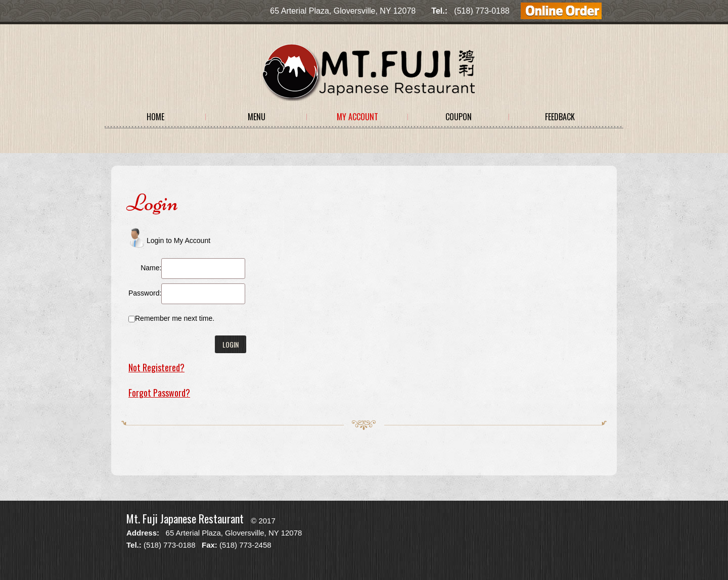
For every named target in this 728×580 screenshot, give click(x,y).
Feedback (560, 117)
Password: (145, 293)
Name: (151, 268)
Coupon (459, 117)
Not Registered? (156, 367)
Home (155, 117)
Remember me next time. (175, 318)
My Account (357, 117)
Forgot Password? (159, 393)
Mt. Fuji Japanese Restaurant (185, 518)
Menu (257, 117)
